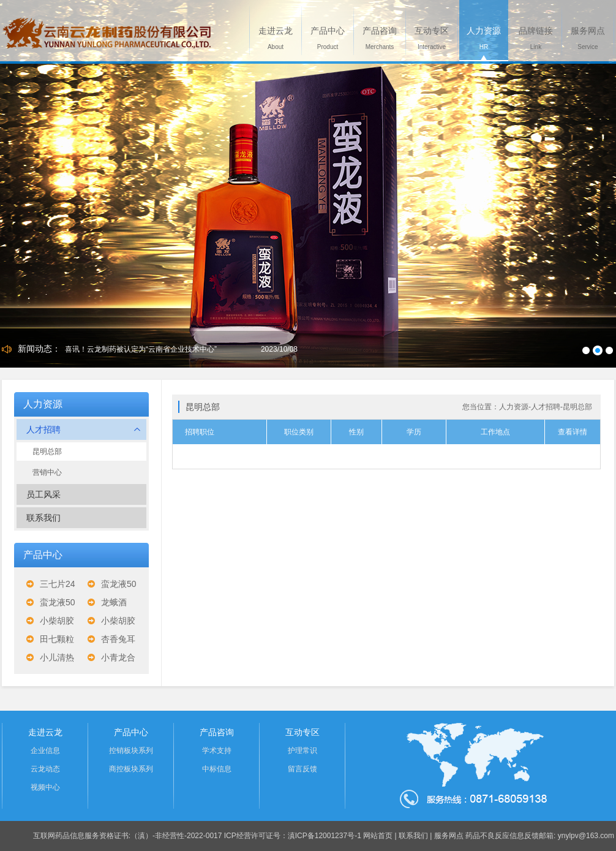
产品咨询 (217, 732)
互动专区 (302, 732)
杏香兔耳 (118, 639)
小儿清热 (57, 657)
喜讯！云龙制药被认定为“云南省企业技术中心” (141, 349)
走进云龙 (45, 732)
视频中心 (45, 787)
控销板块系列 (131, 751)
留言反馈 (302, 769)
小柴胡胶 (57, 621)
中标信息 (217, 769)
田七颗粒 (57, 639)
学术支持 (217, 751)
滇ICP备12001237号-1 (325, 836)
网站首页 (378, 836)
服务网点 (449, 836)
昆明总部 (47, 452)
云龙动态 (45, 769)
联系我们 (43, 518)
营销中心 (47, 472)
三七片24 (58, 584)
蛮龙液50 (119, 584)
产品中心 (131, 732)
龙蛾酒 (114, 602)
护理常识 (302, 751)
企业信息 (45, 751)
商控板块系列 (131, 769)
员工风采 (43, 494)
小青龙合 (118, 657)
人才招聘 (83, 429)
